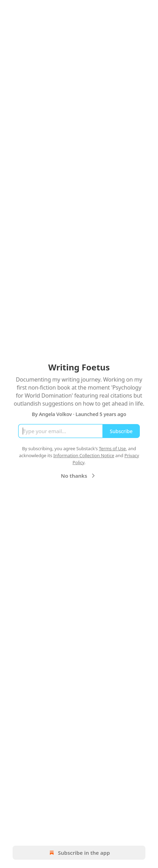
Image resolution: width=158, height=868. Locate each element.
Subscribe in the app (79, 853)
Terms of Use (112, 448)
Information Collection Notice (84, 455)
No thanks (79, 476)
